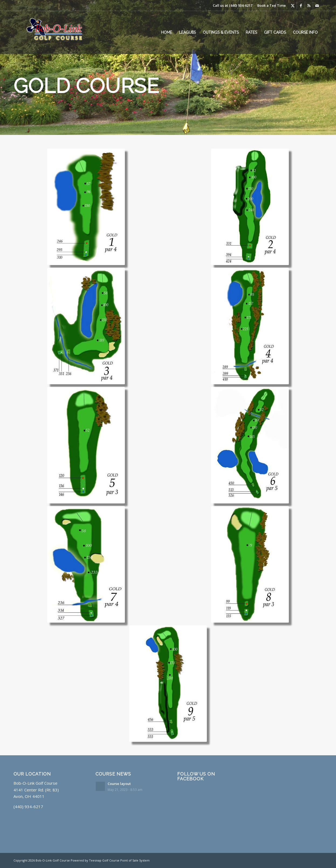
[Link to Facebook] (301, 5)
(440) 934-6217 (241, 5)
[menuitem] (167, 32)
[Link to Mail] (317, 5)
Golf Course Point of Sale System (126, 860)
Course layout (119, 784)
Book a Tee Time (272, 5)
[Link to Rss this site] (309, 5)
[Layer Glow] (58, 32)
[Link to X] (293, 5)
